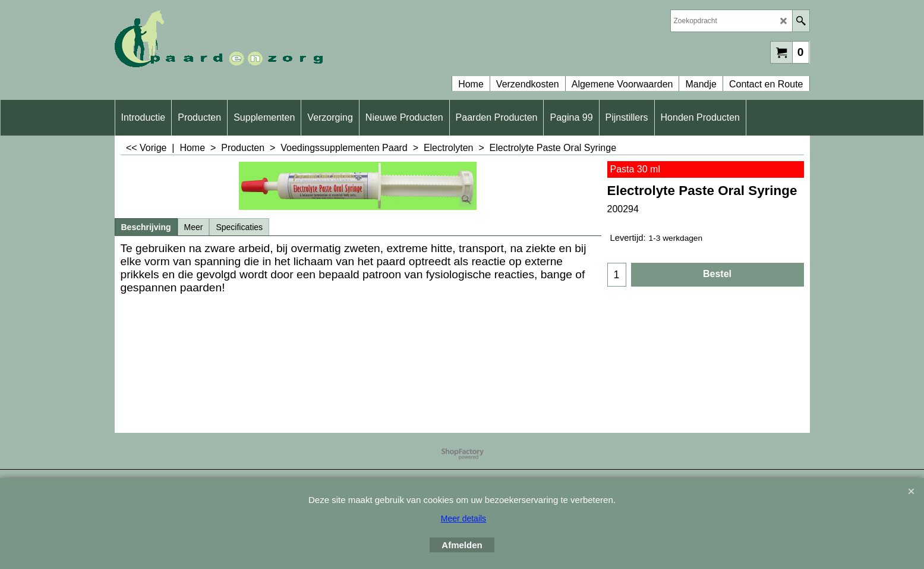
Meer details (463, 518)
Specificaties (239, 227)
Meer (194, 227)
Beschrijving (146, 227)
